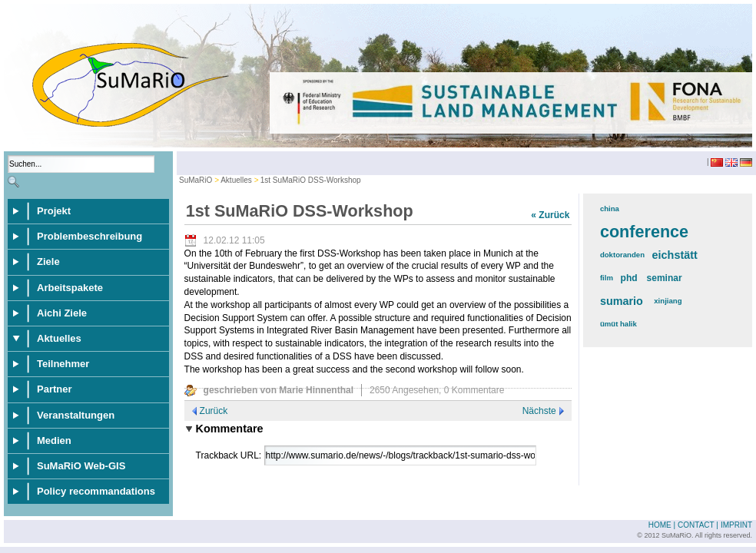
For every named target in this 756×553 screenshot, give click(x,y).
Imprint (736, 525)
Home (660, 525)
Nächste (539, 411)
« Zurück (550, 215)
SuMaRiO (196, 180)
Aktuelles (236, 180)
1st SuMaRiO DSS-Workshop (311, 180)
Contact (696, 525)
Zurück (214, 411)
